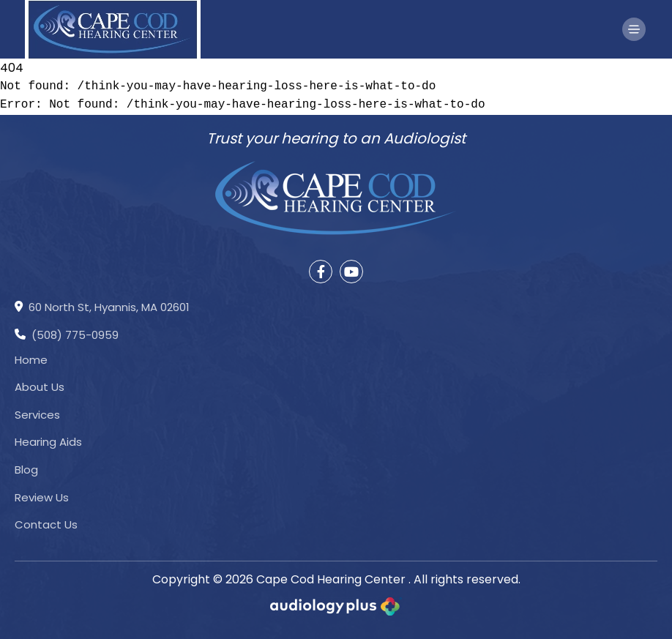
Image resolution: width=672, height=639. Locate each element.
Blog (26, 470)
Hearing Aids (48, 442)
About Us (40, 387)
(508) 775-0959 (67, 336)
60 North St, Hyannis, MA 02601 (102, 308)
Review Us (42, 497)
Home (31, 360)
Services (37, 415)
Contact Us (46, 524)
